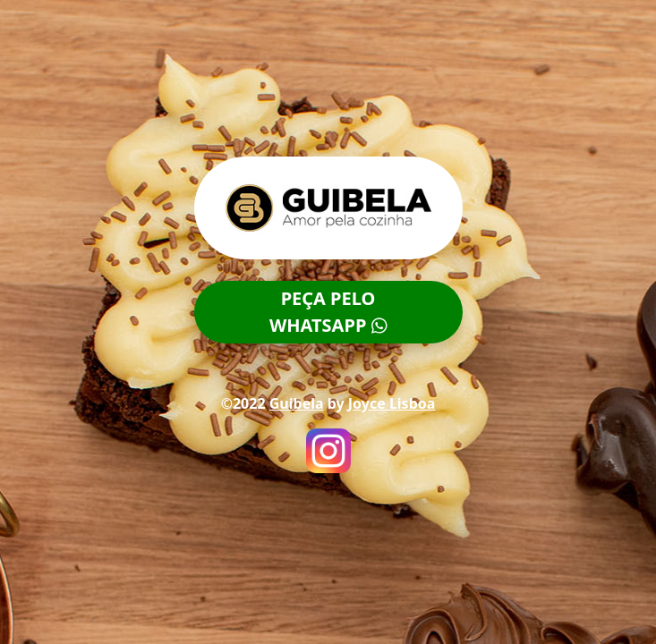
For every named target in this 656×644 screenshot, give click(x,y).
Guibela (297, 403)
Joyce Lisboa (392, 403)
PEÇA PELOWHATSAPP (328, 312)
